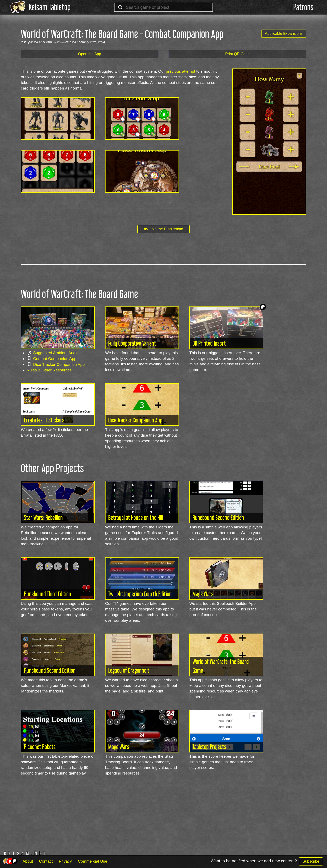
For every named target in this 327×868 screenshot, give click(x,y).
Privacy (65, 861)
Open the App (89, 54)
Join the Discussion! (163, 229)
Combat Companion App (55, 359)
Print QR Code (237, 54)
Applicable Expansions (284, 34)
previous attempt (180, 71)
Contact (46, 861)
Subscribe (311, 861)
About (28, 861)
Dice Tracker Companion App (59, 364)
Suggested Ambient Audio (56, 353)
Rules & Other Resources (49, 370)
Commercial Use (93, 861)
